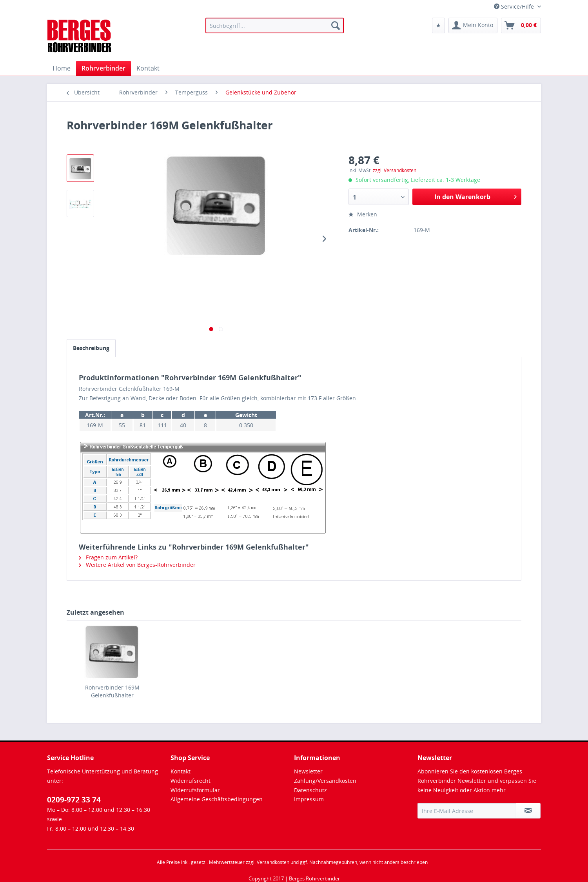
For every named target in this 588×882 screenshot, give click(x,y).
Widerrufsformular (195, 790)
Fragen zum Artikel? (108, 557)
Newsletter (308, 771)
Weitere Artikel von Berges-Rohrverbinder (137, 565)
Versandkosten (273, 862)
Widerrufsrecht (191, 781)
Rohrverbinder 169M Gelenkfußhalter (112, 691)
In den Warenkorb (475, 196)
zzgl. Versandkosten (395, 170)
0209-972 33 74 (74, 800)
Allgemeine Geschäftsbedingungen (217, 799)
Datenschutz (310, 790)
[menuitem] (275, 25)
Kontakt (181, 771)
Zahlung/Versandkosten (325, 781)
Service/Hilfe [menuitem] (515, 6)
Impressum (309, 799)
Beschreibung (91, 348)
